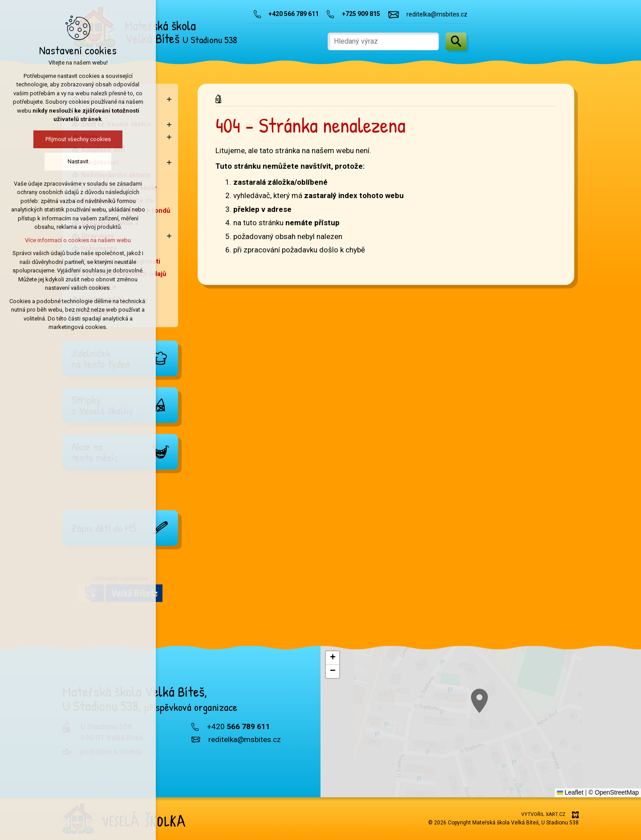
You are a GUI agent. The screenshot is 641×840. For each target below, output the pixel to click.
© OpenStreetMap (614, 792)
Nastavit (34, 161)
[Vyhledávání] (456, 41)
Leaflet (570, 792)
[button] (499, 714)
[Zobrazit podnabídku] (169, 99)
